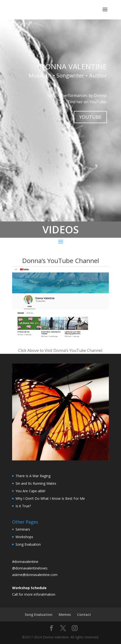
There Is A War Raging (33, 476)
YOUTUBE (90, 117)
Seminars (23, 529)
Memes (65, 614)
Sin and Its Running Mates (36, 483)
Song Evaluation (28, 544)
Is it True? (23, 506)
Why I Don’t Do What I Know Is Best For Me (50, 498)
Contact (84, 614)
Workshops (24, 537)
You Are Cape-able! (30, 491)
